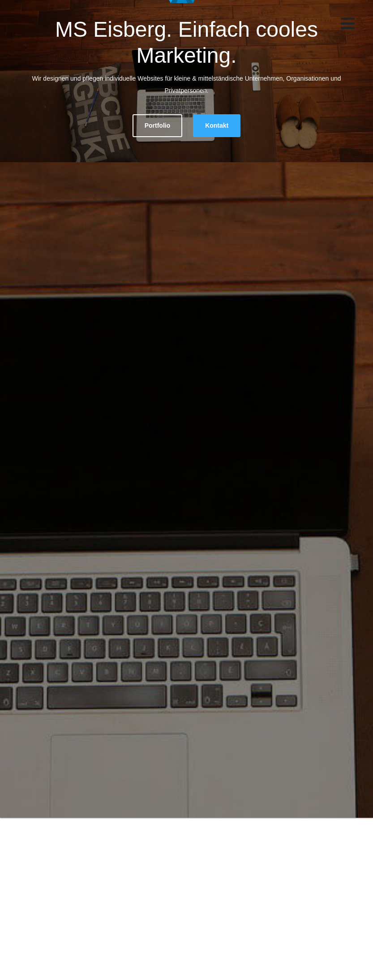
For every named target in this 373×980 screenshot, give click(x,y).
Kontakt (217, 125)
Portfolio (158, 125)
